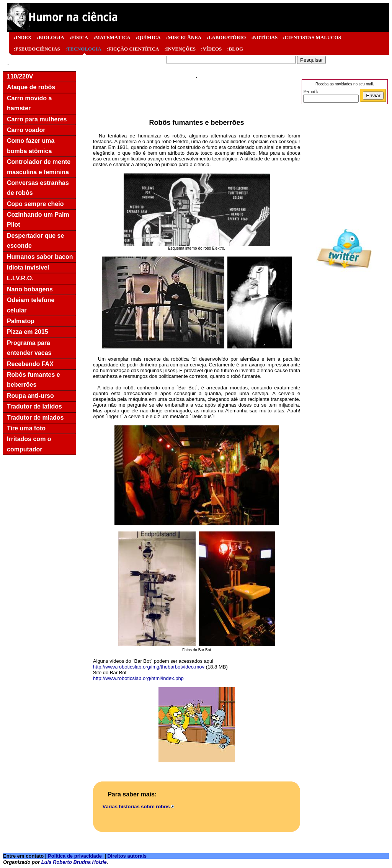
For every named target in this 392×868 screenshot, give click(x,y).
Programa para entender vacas (29, 348)
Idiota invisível (28, 267)
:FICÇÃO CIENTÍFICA (133, 49)
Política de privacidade (75, 856)
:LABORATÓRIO (226, 37)
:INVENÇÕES (180, 49)
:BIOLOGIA (51, 37)
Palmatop (21, 321)
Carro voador (26, 130)
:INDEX (23, 37)
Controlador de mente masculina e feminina (39, 167)
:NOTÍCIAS (264, 37)
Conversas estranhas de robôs (38, 188)
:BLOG (235, 49)
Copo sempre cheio (35, 204)
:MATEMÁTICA (112, 37)
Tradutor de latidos (34, 406)
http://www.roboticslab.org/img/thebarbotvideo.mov (149, 667)
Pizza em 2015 (28, 332)
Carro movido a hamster (29, 103)
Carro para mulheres (37, 119)
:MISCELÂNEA (184, 37)
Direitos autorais (127, 856)
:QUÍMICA (148, 37)
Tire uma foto (26, 428)
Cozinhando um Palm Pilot (38, 220)
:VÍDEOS (211, 49)
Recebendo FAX (30, 364)
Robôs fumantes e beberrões (33, 380)
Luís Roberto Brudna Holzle (74, 862)
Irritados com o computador (29, 444)
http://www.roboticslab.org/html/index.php (138, 678)
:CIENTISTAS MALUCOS (312, 37)
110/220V (20, 76)
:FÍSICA (79, 37)
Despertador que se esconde (35, 241)
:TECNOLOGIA (83, 49)
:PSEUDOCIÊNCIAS (37, 49)
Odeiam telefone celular (31, 305)
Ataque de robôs (31, 87)
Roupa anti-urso (30, 396)
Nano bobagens (30, 289)
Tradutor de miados (35, 418)
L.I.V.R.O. (20, 278)
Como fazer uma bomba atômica (31, 146)
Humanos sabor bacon (40, 257)
